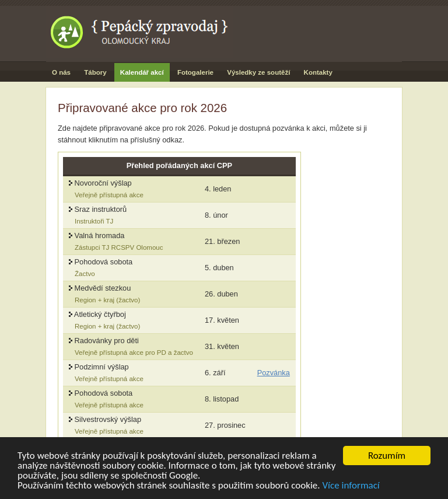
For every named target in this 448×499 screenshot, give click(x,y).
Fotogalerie (195, 72)
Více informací (351, 486)
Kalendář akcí (142, 72)
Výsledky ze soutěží (258, 72)
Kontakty (318, 72)
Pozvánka (274, 373)
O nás (61, 72)
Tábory (95, 72)
